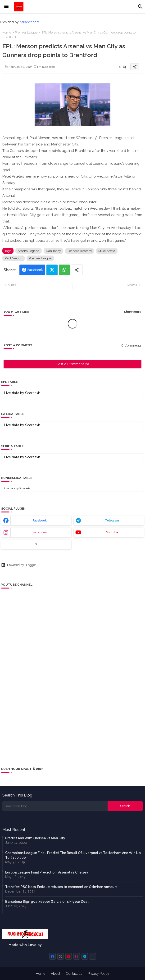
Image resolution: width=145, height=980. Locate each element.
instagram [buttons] (40, 532)
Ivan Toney (53, 251)
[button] (140, 7)
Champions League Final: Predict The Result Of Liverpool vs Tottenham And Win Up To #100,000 (73, 855)
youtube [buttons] (112, 532)
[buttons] (52, 956)
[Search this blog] (55, 806)
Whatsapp (64, 270)
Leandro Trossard (80, 251)
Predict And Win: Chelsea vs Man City (35, 838)
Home (7, 32)
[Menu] (6, 7)
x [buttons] (36, 544)
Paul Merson (14, 258)
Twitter (52, 270)
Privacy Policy (99, 974)
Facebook (35, 270)
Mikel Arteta (107, 251)
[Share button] (77, 270)
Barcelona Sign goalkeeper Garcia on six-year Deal (47, 902)
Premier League (26, 32)
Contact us (74, 974)
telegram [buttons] (112, 521)
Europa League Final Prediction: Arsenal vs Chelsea (47, 872)
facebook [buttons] (40, 521)
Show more (133, 312)
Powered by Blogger (19, 565)
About (56, 974)
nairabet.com (30, 22)
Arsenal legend (29, 251)
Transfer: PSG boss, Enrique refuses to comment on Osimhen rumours (61, 887)
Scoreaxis (33, 393)
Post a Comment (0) (72, 364)
